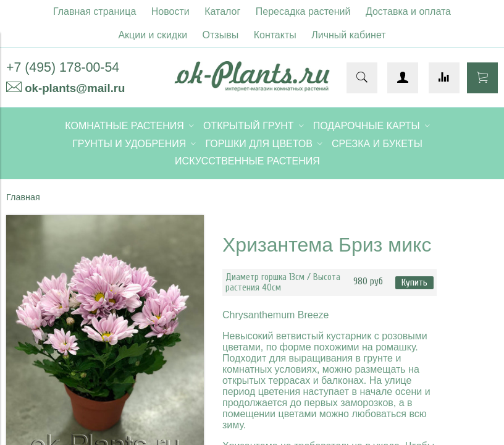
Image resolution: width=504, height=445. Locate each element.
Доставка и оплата (408, 11)
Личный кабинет (348, 35)
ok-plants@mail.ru (75, 88)
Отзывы (221, 35)
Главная (23, 197)
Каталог (222, 11)
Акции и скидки (153, 35)
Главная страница (94, 11)
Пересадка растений (303, 11)
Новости (170, 11)
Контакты (275, 35)
